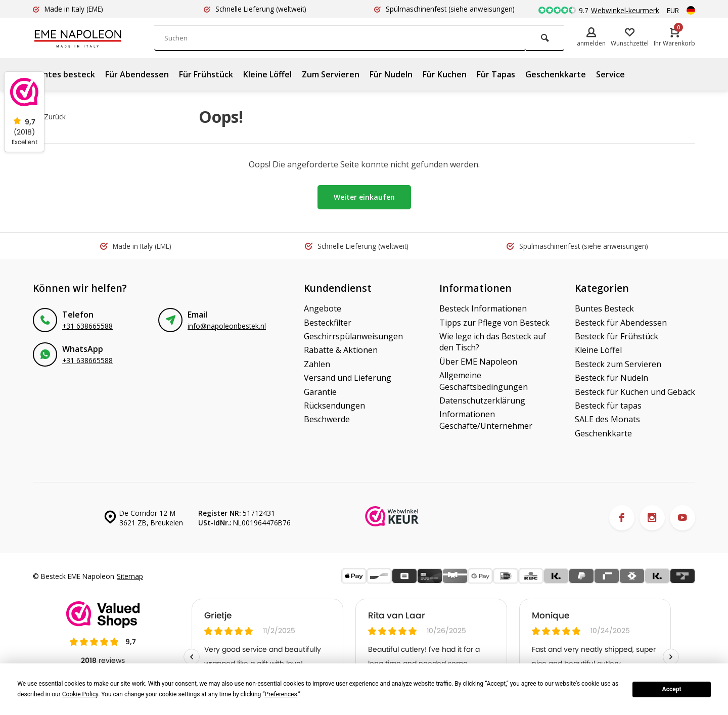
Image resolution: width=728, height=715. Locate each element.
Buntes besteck (64, 74)
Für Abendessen (137, 74)
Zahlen (317, 364)
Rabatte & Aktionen (341, 350)
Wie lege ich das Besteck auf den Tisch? (493, 342)
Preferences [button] (281, 694)
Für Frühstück (206, 74)
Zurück (51, 117)
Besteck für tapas (608, 406)
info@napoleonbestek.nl (227, 326)
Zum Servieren (331, 74)
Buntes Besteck (604, 308)
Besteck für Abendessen (621, 323)
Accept (672, 689)
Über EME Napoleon (478, 362)
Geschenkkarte (556, 74)
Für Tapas (496, 74)
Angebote (323, 308)
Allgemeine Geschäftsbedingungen (484, 381)
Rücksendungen (334, 406)
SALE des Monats (607, 419)
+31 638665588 (87, 326)
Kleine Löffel (267, 74)
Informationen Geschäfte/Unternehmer (486, 420)
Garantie (320, 392)
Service (610, 74)
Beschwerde (327, 419)
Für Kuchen (445, 74)
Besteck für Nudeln (611, 378)
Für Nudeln (391, 74)
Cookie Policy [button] (80, 694)
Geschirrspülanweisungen (353, 336)
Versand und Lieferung (348, 378)
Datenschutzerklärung (482, 400)
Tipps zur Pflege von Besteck (494, 323)
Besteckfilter (328, 323)
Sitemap (130, 576)
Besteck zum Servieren (618, 364)
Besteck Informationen (483, 308)
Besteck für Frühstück (617, 336)
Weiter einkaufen (364, 197)
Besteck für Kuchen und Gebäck (635, 392)
